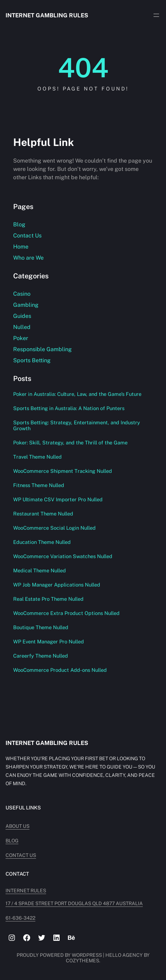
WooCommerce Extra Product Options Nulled (66, 613)
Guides (22, 316)
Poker (21, 338)
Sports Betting (32, 360)
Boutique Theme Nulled (41, 627)
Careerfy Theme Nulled (41, 656)
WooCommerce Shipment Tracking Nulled (63, 471)
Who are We (28, 258)
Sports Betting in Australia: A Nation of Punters (69, 408)
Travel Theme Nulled (37, 457)
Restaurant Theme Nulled (43, 514)
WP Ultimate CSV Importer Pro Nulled (58, 499)
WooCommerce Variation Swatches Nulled (63, 556)
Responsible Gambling (42, 349)
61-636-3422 (20, 918)
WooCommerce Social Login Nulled (54, 528)
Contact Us (27, 236)
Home (21, 247)
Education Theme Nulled (42, 542)
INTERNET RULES (26, 891)
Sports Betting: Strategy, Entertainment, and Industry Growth (77, 425)
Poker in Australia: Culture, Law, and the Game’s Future (77, 394)
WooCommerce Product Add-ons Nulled (60, 670)
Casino (22, 294)
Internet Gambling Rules (47, 15)
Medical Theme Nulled (40, 570)
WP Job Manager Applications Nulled (57, 585)
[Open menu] (156, 15)
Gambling (26, 305)
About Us (18, 826)
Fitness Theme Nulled (39, 485)
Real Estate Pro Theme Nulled (48, 599)
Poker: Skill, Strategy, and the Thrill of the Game (70, 443)
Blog (19, 224)
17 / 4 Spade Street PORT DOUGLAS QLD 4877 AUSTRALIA (74, 903)
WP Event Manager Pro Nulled (49, 641)
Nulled (22, 327)
